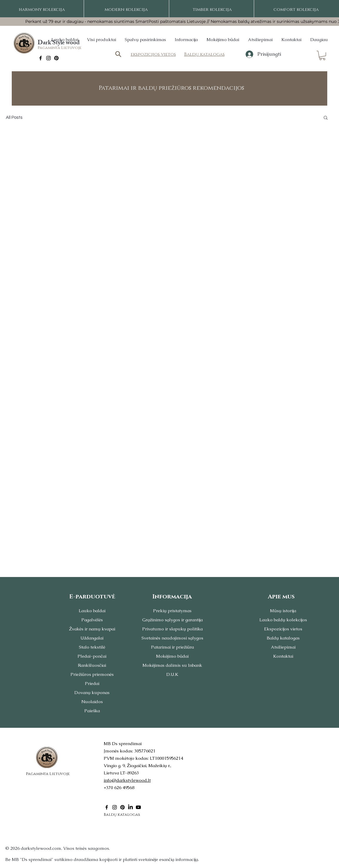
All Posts (14, 117)
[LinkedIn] (130, 807)
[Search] (118, 54)
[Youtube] (138, 807)
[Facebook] (41, 58)
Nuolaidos (92, 702)
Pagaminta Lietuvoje (60, 48)
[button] (322, 55)
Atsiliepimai (283, 647)
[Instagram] (48, 58)
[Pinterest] (56, 58)
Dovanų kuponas (92, 692)
